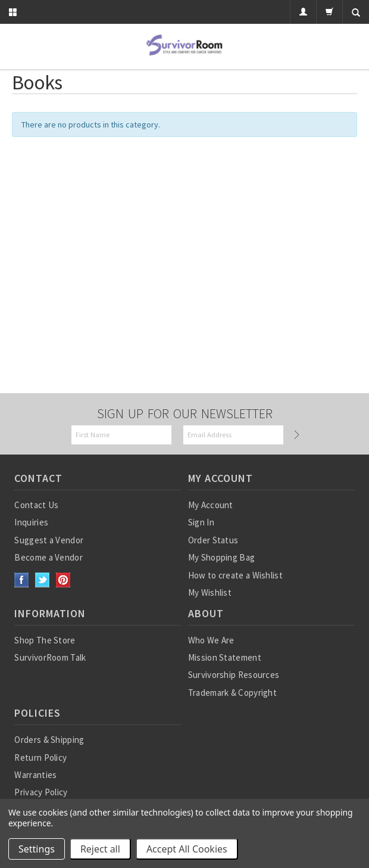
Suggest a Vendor (49, 540)
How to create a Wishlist (235, 575)
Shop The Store (45, 640)
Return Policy (40, 757)
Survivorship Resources (234, 675)
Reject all (100, 849)
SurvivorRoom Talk (50, 657)
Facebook (22, 580)
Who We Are (211, 640)
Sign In (201, 522)
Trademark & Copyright (232, 693)
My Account (211, 505)
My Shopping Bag (222, 557)
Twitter (43, 580)
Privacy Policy (41, 792)
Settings (37, 849)
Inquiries (31, 522)
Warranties (35, 775)
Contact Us (36, 505)
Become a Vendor (49, 557)
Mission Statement (225, 657)
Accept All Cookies (187, 849)
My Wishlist (210, 592)
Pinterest (63, 580)
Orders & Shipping (49, 740)
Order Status (213, 540)
